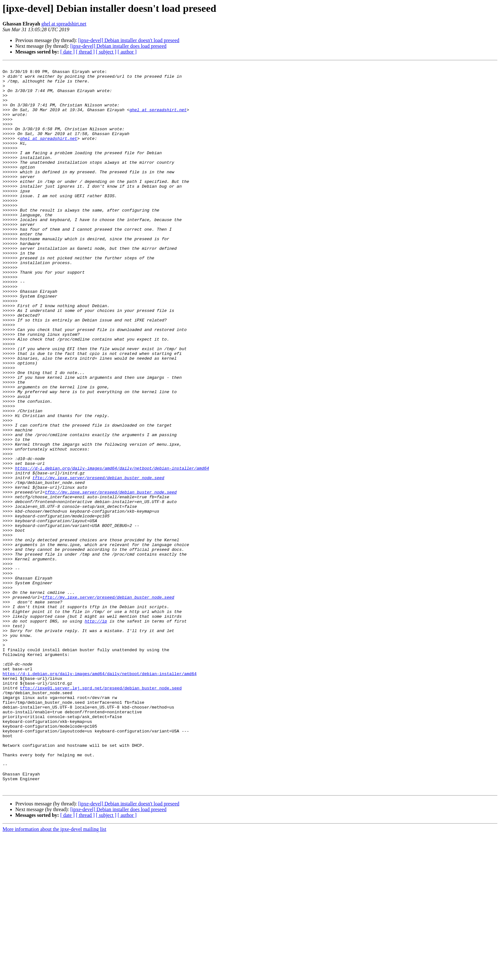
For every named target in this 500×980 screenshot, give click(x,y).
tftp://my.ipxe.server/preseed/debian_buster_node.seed (98, 561)
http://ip (96, 733)
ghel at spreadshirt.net (64, 24)
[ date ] (67, 52)
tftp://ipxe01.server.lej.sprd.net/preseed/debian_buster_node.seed (101, 813)
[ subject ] (106, 52)
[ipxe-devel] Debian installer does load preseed (118, 46)
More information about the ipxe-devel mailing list (54, 974)
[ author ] (127, 52)
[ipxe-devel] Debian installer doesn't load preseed (129, 40)
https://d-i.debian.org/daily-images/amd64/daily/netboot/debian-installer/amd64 (112, 549)
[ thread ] (85, 52)
